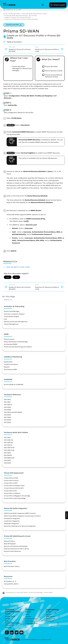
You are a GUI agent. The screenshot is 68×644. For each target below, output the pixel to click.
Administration (11, 592)
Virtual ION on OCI (10, 491)
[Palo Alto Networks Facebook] (7, 634)
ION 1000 (7, 399)
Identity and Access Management (16, 322)
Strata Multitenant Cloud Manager (16, 342)
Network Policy (9, 541)
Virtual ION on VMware (12, 493)
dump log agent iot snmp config (18, 267)
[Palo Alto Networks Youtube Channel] (21, 634)
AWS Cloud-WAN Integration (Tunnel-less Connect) (22, 516)
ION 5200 (7, 415)
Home (5, 14)
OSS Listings (9, 625)
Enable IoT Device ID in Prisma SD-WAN (18, 17)
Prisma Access (9, 339)
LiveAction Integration (12, 521)
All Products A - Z (10, 581)
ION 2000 (7, 407)
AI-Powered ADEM (11, 344)
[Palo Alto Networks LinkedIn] (12, 634)
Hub (5, 319)
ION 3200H (8, 455)
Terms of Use (51, 619)
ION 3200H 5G (9, 458)
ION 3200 (7, 453)
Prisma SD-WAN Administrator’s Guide (34, 14)
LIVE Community (32, 621)
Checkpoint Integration (12, 518)
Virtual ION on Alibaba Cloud (14, 486)
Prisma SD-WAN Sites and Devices (16, 15)
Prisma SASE (48, 592)
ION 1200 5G (8, 442)
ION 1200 (7, 402)
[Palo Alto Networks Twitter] (17, 634)
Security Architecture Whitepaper (16, 546)
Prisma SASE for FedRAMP (14, 384)
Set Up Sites (33, 15)
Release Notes (10, 616)
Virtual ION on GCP (11, 483)
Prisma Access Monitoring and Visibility (18, 347)
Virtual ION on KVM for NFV (14, 488)
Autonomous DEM (10, 369)
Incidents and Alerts (11, 364)
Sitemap (8, 627)
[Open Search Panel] (43, 5)
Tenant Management (11, 324)
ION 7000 (7, 417)
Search (7, 618)
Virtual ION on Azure (11, 480)
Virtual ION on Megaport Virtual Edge (17, 496)
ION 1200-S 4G (9, 448)
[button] (67, 515)
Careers (28, 616)
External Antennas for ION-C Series (16, 549)
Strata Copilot (58, 5)
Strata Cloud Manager (12, 311)
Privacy (49, 614)
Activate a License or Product (14, 314)
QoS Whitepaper (10, 544)
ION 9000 (7, 420)
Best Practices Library (12, 566)
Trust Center (50, 616)
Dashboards (8, 362)
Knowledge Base (31, 623)
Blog (7, 621)
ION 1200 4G (8, 440)
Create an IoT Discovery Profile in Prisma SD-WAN (21, 19)
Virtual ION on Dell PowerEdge (15, 498)
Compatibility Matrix (11, 584)
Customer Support (32, 619)
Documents (50, 621)
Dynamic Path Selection (12, 551)
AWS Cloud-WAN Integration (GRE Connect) (20, 513)
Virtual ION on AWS (11, 478)
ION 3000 (7, 410)
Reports (7, 367)
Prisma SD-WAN (14, 14)
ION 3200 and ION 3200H (13, 412)
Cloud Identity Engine (11, 316)
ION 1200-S (8, 404)
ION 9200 (7, 422)
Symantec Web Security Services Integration (20, 526)
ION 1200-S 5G (9, 450)
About (28, 614)
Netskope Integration (11, 523)
